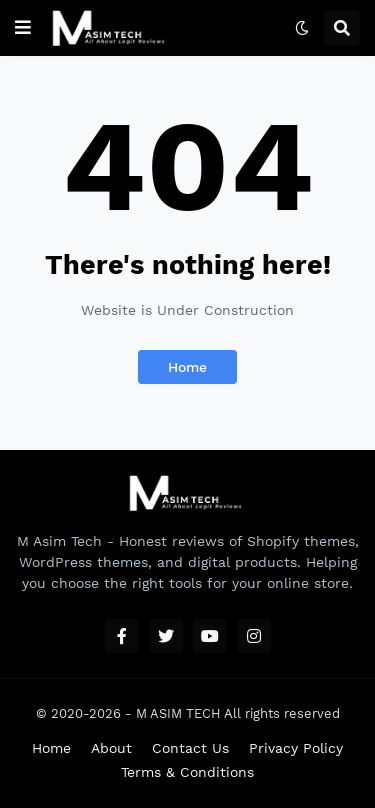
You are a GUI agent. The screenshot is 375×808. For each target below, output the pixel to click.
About (111, 748)
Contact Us (190, 748)
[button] (23, 28)
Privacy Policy (296, 748)
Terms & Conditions (187, 772)
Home (187, 367)
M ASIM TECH (178, 713)
